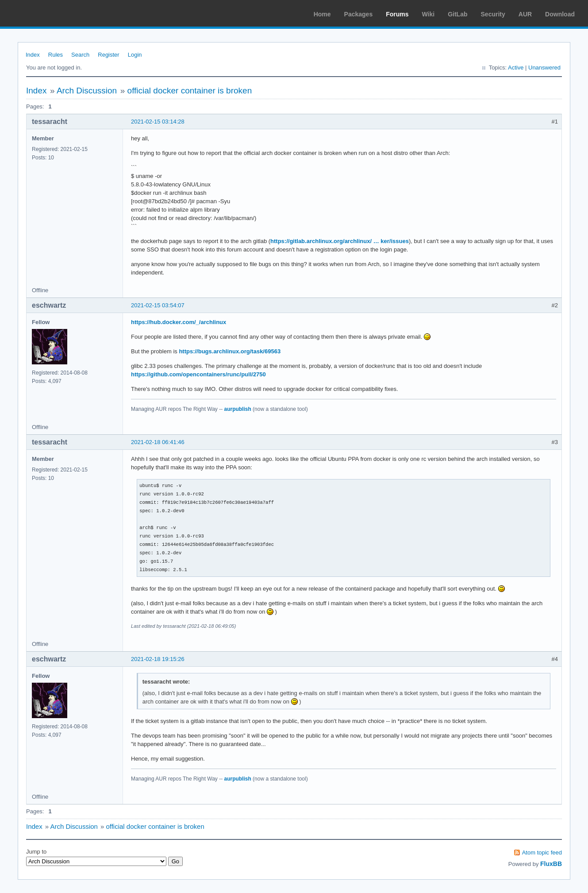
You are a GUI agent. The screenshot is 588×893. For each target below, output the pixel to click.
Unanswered (544, 68)
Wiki (429, 14)
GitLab (457, 14)
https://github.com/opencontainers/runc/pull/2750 (198, 374)
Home (322, 14)
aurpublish (237, 409)
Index (33, 55)
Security (493, 14)
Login (135, 55)
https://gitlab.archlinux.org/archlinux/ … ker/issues (340, 241)
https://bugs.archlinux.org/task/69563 (230, 351)
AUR (525, 14)
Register (108, 55)
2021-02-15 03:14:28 (158, 122)
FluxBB (551, 864)
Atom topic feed (542, 852)
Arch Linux (49, 13)
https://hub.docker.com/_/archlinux (179, 322)
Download (560, 14)
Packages (359, 14)
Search (80, 55)
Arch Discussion (87, 91)
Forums (397, 14)
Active (516, 68)
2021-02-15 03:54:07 (158, 305)
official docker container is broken (190, 91)
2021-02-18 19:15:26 (158, 659)
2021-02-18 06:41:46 (158, 442)
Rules (56, 55)
